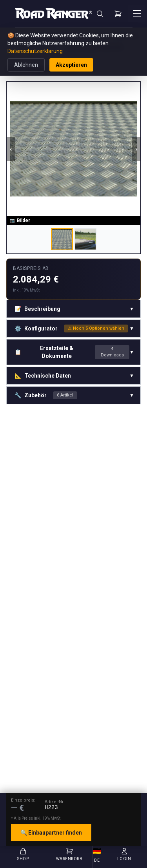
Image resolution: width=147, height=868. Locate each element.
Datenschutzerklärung (35, 51)
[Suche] (100, 14)
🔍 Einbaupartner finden (51, 833)
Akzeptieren (71, 65)
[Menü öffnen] (137, 14)
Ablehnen (26, 65)
